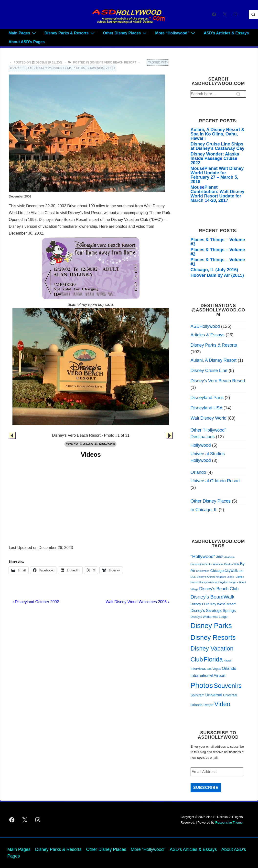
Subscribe (206, 788)
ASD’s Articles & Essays (226, 33)
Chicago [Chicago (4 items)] (217, 571)
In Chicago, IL (204, 510)
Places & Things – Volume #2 (218, 252)
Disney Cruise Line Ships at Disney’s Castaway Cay (217, 146)
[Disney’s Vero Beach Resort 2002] (49, 62)
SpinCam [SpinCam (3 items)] (198, 695)
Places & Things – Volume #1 (218, 262)
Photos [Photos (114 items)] (202, 685)
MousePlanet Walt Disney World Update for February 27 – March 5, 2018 (217, 175)
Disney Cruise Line (209, 371)
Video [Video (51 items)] (222, 704)
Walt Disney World (209, 418)
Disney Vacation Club (54, 68)
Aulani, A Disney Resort (214, 360)
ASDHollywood (205, 326)
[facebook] (214, 14)
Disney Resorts (22, 68)
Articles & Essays (208, 335)
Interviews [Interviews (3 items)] (198, 669)
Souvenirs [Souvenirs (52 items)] (228, 686)
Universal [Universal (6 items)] (214, 695)
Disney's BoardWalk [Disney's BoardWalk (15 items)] (212, 597)
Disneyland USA (206, 408)
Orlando (198, 472)
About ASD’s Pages (27, 42)
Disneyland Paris (207, 398)
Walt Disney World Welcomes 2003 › (137, 602)
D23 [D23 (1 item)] (241, 571)
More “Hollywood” (176, 33)
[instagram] (235, 14)
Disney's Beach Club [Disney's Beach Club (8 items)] (219, 589)
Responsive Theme (229, 822)
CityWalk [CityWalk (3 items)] (231, 571)
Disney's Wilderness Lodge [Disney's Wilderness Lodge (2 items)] (209, 617)
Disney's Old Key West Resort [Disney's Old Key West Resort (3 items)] (213, 604)
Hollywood (201, 445)
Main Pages (23, 33)
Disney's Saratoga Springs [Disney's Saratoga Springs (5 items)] (213, 611)
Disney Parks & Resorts (70, 33)
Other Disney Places (126, 33)
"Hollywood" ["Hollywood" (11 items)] (203, 556)
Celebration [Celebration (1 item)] (203, 571)
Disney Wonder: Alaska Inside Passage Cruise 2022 (215, 158)
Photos (79, 68)
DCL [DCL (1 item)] (193, 577)
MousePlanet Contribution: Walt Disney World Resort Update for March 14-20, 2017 (217, 194)
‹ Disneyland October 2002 (36, 602)
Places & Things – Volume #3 (218, 242)
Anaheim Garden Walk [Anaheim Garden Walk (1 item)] (226, 564)
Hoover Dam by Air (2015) (217, 275)
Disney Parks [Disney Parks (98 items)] (211, 626)
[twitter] (225, 14)
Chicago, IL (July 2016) (214, 270)
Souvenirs (95, 68)
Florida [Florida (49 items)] (213, 659)
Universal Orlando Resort (215, 481)
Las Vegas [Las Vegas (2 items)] (214, 669)
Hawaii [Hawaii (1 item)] (227, 661)
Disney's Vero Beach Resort (113, 62)
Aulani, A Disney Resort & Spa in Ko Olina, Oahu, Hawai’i (218, 134)
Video (110, 68)
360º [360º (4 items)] (220, 557)
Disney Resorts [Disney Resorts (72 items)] (213, 637)
